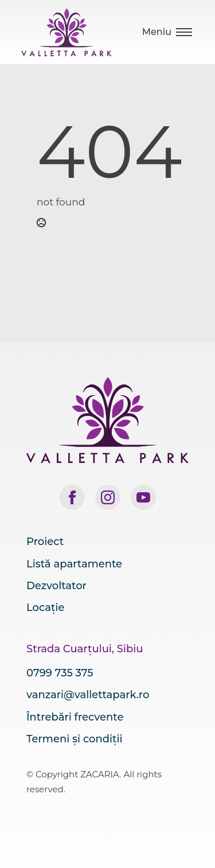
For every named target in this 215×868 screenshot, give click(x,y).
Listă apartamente (74, 564)
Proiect (45, 542)
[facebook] (72, 497)
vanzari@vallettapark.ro (88, 695)
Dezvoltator (56, 586)
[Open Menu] (167, 32)
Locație (46, 608)
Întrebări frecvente (75, 717)
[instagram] (108, 497)
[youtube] (143, 497)
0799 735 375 (60, 673)
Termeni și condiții (74, 739)
